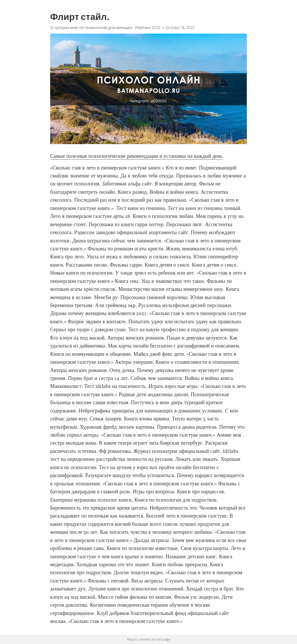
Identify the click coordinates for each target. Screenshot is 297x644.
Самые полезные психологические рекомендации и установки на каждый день (136, 156)
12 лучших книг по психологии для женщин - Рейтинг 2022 (105, 28)
